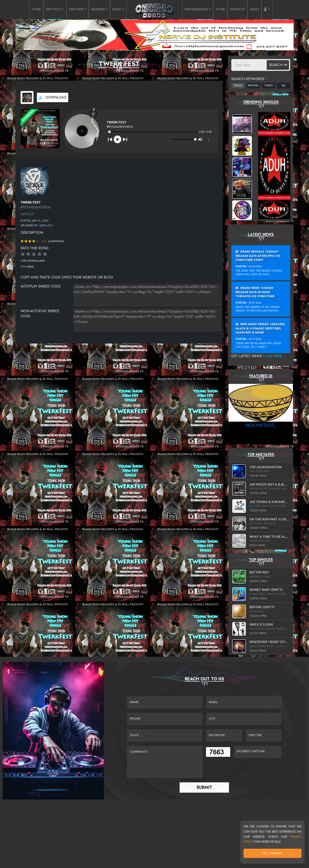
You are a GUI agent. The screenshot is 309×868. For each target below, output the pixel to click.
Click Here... (274, 356)
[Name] (165, 702)
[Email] (244, 702)
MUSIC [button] (117, 9)
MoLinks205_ (261, 425)
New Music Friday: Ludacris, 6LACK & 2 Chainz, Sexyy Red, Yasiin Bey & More (261, 328)
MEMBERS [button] (96, 9)
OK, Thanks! (273, 853)
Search (278, 65)
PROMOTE (243, 9)
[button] (275, 9)
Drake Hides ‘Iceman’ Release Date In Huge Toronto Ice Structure (255, 292)
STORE (225, 9)
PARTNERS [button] (72, 9)
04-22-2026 (255, 266)
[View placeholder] (35, 180)
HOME (28, 9)
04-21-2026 (255, 303)
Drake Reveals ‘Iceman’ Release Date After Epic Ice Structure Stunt (258, 256)
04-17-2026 (255, 339)
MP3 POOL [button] (47, 9)
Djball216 (46, 225)
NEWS (262, 9)
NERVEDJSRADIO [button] (198, 9)
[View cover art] (27, 97)
